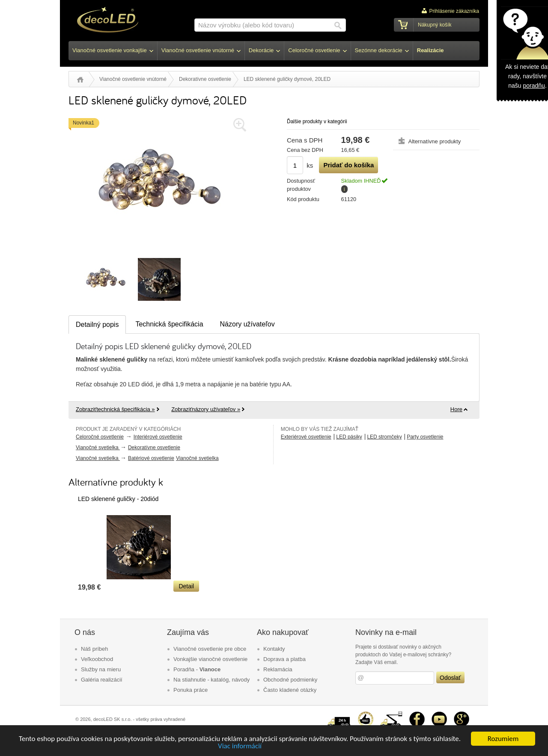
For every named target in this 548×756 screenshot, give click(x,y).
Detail (186, 586)
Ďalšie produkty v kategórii (317, 122)
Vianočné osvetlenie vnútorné (133, 79)
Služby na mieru (101, 669)
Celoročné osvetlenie (100, 437)
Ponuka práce (191, 690)
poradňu (534, 86)
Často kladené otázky (290, 690)
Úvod (80, 80)
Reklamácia (278, 669)
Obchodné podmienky (290, 680)
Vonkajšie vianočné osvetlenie (210, 659)
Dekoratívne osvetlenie (205, 79)
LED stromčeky (384, 437)
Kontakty (274, 649)
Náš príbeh (95, 649)
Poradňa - (197, 669)
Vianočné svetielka (98, 448)
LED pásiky (349, 437)
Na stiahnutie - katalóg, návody (211, 680)
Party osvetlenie (425, 437)
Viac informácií (240, 746)
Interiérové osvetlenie (158, 437)
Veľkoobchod (97, 659)
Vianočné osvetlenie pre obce (210, 649)
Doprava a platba (284, 659)
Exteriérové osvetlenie (306, 437)
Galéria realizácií (102, 680)
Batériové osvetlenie (151, 458)
